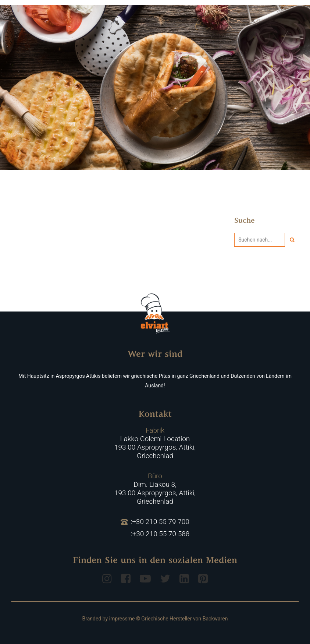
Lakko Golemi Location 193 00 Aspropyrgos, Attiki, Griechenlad (155, 443)
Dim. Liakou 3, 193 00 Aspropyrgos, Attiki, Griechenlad (155, 489)
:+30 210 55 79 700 (155, 522)
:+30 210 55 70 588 (160, 534)
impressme (122, 619)
